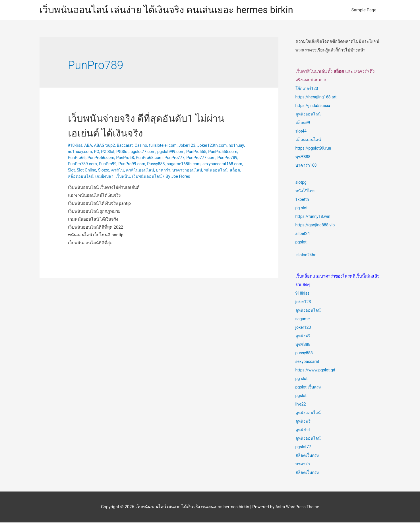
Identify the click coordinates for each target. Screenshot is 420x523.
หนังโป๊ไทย (306, 191)
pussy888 (305, 354)
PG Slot (128, 152)
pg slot (302, 208)
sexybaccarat (308, 362)
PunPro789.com (139, 164)
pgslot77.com (165, 152)
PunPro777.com (83, 164)
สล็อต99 (303, 123)
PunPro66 (110, 158)
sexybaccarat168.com (126, 171)
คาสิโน (201, 171)
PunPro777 (212, 158)
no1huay (76, 152)
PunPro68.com (186, 158)
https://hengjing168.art (317, 98)
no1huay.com (98, 152)
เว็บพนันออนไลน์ (231, 177)
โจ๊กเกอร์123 (307, 89)
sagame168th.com (86, 171)
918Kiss (76, 146)
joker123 (304, 302)
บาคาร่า (303, 464)
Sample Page (364, 10)
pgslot (301, 243)
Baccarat (128, 146)
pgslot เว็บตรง (309, 388)
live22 (301, 405)
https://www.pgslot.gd (316, 371)
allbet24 (303, 234)
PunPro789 (111, 164)
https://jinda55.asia (314, 106)
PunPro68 (161, 158)
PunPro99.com (191, 164)
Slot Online (169, 171)
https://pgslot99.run (314, 149)
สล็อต (143, 177)
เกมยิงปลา (188, 177)
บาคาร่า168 (306, 166)
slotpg (301, 183)
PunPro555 (221, 152)
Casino (144, 146)
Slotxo (187, 171)
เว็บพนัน (207, 177)
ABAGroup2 (106, 146)
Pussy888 (216, 164)
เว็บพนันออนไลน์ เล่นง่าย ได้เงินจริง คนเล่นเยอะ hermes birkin (174, 10)
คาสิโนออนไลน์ (224, 171)
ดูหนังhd (303, 430)
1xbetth (303, 200)
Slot (153, 171)
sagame (303, 319)
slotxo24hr (306, 255)
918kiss (303, 294)
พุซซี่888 (303, 157)
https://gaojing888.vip (316, 226)
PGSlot (143, 152)
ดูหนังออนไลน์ (309, 115)
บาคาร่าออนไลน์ (95, 177)
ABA (89, 146)
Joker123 (193, 146)
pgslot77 (304, 447)
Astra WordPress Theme (297, 507)
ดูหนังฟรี (303, 336)
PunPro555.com (83, 158)
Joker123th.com (219, 146)
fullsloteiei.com (167, 146)
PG (116, 152)
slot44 (301, 132)
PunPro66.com (135, 158)
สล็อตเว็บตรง (308, 456)
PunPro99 (165, 164)
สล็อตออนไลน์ (163, 177)
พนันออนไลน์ (124, 177)
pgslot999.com (194, 152)
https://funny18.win (314, 217)
